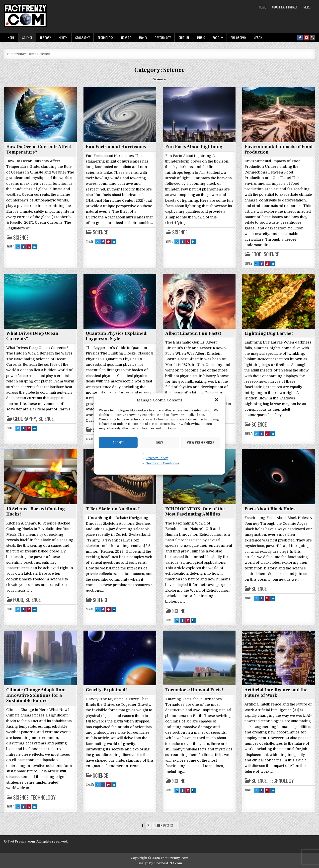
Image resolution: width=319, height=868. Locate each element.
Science (27, 38)
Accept (118, 442)
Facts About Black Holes (270, 509)
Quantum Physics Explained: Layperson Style (117, 336)
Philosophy (238, 38)
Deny (159, 442)
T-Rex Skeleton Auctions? (113, 509)
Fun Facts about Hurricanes (116, 147)
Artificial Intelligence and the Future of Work (276, 693)
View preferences (201, 442)
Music (201, 38)
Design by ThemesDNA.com (160, 863)
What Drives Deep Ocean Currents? (32, 336)
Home (262, 7)
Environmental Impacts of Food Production (279, 149)
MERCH (308, 7)
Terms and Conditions (163, 463)
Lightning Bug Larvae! (269, 333)
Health (63, 38)
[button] (217, 400)
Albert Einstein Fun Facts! (193, 333)
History (45, 38)
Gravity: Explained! (106, 690)
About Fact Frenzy (285, 7)
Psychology (163, 38)
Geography (82, 38)
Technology (105, 38)
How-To (126, 38)
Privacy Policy (157, 458)
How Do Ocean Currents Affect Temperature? (39, 149)
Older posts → (166, 825)
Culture (184, 38)
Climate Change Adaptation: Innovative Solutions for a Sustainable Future (36, 695)
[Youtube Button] (306, 38)
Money (143, 38)
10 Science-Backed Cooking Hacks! (36, 512)
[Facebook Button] (300, 38)
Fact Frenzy (17, 841)
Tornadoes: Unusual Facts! (194, 690)
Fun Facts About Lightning (194, 147)
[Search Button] (313, 38)
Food (216, 38)
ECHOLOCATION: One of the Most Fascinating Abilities (195, 512)
